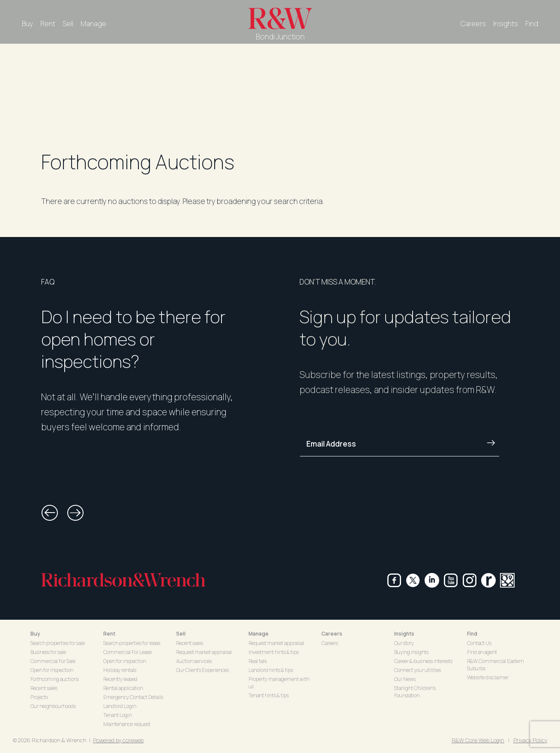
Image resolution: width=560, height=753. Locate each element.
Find (532, 24)
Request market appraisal (204, 652)
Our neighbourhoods (53, 706)
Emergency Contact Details (133, 697)
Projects (39, 697)
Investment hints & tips (274, 652)
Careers (473, 24)
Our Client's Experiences (202, 670)
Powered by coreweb (118, 740)
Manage (93, 24)
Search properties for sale (58, 643)
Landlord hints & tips (271, 670)
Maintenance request (127, 724)
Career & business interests (423, 661)
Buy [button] (35, 634)
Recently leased (120, 679)
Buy (27, 24)
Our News (405, 679)
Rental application (123, 688)
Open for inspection (52, 670)
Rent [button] (109, 634)
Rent (48, 24)
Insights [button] (404, 634)
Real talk (258, 661)
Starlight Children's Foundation (415, 692)
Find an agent (482, 652)
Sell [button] (181, 634)
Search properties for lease (132, 643)
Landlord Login (120, 706)
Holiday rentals (120, 670)
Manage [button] (259, 634)
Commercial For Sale (53, 661)
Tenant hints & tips (269, 695)
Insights (506, 24)
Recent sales (44, 688)
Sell (68, 24)
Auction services (194, 661)
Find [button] (472, 634)
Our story (404, 643)
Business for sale (48, 652)
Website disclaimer (488, 677)
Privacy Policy (530, 740)
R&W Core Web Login (478, 740)
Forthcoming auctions (55, 679)
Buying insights (411, 652)
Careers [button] (332, 634)
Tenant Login (118, 715)
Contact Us (479, 643)
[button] (50, 513)
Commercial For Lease (127, 652)
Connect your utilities (418, 670)
